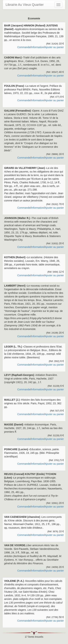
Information (37, 47)
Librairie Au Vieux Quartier (25, 5)
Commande (24, 47)
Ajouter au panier (54, 47)
